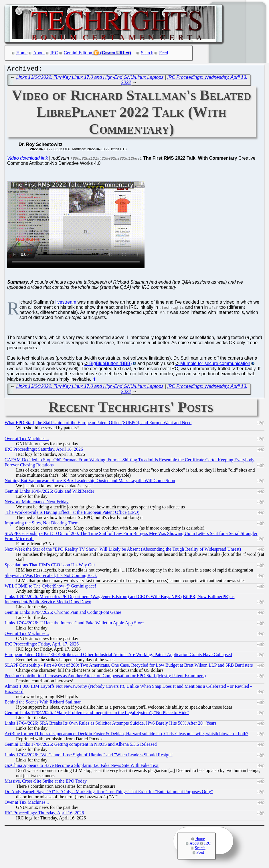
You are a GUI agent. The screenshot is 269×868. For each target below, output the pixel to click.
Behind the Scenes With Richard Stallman (43, 703)
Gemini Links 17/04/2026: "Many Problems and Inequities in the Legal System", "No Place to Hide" (97, 714)
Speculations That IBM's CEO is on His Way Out (50, 566)
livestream (66, 303)
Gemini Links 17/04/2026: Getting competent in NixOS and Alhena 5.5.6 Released (81, 746)
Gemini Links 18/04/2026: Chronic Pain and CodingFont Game (63, 614)
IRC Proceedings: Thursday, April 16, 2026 (44, 814)
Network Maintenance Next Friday (36, 503)
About (39, 53)
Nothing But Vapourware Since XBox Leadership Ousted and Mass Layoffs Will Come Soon (90, 482)
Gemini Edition (78, 53)
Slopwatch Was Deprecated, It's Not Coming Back (51, 577)
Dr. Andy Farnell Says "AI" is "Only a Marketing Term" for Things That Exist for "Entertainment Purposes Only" (109, 793)
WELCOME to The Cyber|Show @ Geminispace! (50, 587)
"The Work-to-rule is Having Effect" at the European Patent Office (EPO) (72, 514)
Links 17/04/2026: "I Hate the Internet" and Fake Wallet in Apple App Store (74, 624)
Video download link (27, 160)
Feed (164, 53)
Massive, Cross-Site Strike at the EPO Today (46, 782)
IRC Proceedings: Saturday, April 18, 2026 (44, 451)
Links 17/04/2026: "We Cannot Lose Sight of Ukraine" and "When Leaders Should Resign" (89, 756)
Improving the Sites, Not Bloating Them (41, 524)
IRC (54, 53)
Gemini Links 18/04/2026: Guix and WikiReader (49, 493)
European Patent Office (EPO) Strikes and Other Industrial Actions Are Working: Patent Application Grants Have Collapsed (118, 656)
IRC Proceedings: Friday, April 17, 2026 (42, 645)
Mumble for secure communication (215, 365)
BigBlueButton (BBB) (111, 365)
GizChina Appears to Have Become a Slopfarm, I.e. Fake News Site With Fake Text (82, 767)
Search (147, 53)
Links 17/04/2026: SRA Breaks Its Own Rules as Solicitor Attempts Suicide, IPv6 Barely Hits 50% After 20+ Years (110, 724)
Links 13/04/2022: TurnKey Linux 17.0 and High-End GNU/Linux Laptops (90, 79)
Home (22, 53)
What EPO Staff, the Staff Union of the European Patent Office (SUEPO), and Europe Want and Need (98, 424)
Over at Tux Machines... (27, 440)
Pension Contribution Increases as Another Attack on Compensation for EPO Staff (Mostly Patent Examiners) (105, 677)
